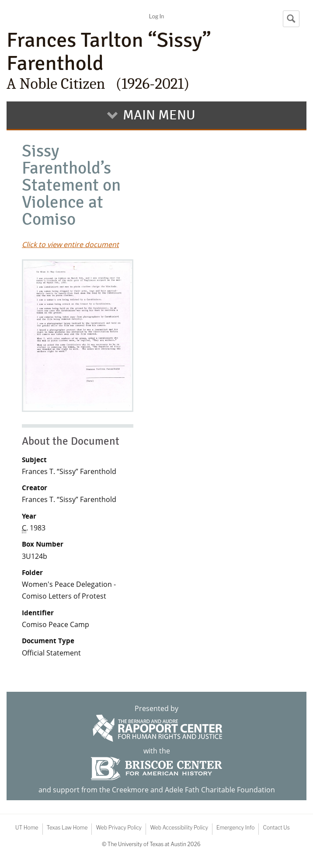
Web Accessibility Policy (179, 828)
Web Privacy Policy (119, 828)
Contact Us (276, 828)
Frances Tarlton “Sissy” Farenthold (156, 61)
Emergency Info (236, 828)
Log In (156, 16)
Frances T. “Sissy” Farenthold (69, 471)
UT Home (27, 828)
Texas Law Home (67, 828)
